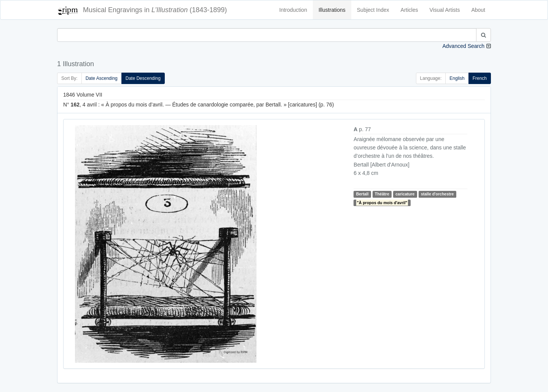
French (480, 78)
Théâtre (382, 194)
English (457, 78)
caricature (405, 194)
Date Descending (143, 78)
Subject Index (373, 10)
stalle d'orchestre (437, 194)
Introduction (293, 10)
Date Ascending (102, 78)
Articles (409, 10)
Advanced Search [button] (463, 46)
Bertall (362, 194)
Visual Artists (445, 10)
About (478, 10)
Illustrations (332, 10)
